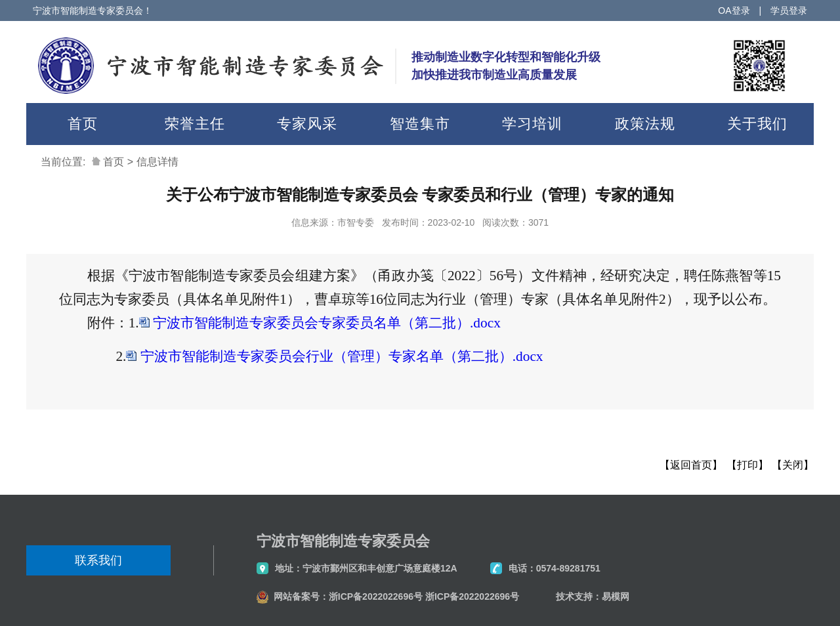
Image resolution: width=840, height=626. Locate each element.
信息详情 (157, 162)
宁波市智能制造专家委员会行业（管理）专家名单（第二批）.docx (342, 356)
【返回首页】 (691, 465)
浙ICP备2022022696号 (376, 596)
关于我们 (757, 124)
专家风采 (307, 124)
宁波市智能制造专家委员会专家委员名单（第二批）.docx (327, 323)
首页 (83, 124)
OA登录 (734, 10)
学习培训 (532, 124)
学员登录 (789, 10)
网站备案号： (301, 596)
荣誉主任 (195, 124)
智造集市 (420, 124)
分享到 (42, 445)
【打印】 (747, 465)
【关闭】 (793, 465)
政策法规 (645, 124)
